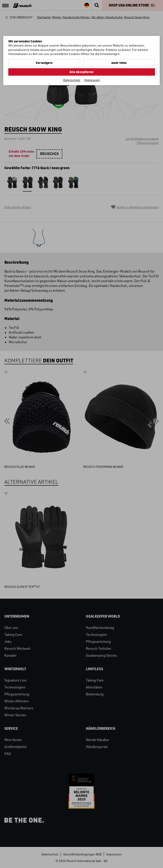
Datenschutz (72, 80)
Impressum (92, 80)
